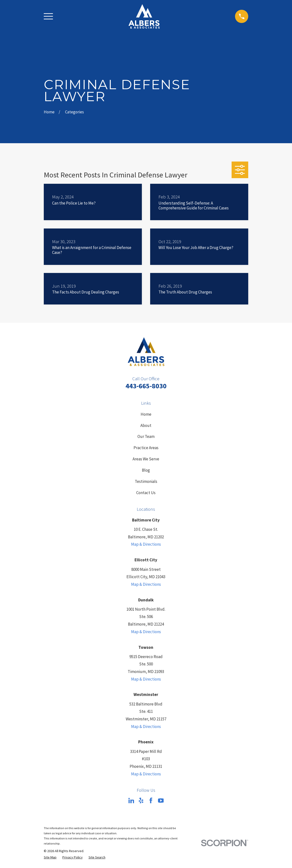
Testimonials (146, 481)
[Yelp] (141, 801)
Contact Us (146, 493)
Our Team (146, 436)
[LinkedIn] (131, 801)
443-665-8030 (146, 386)
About (146, 425)
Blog (146, 470)
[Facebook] (151, 801)
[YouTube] (161, 801)
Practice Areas (146, 448)
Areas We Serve (146, 459)
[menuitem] (50, 857)
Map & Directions (146, 544)
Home (146, 414)
